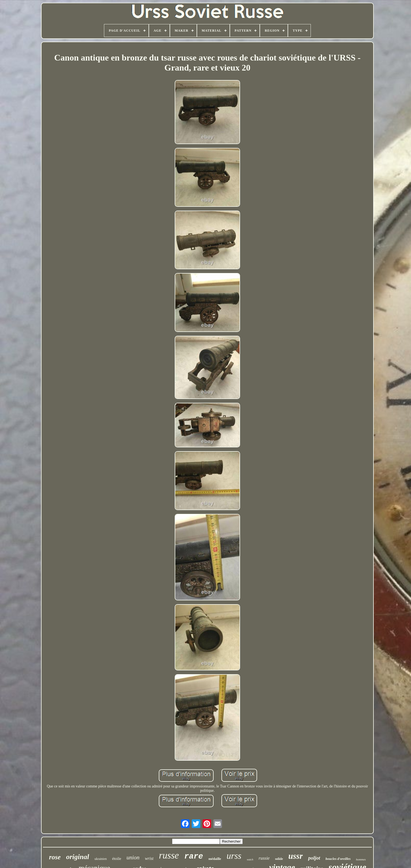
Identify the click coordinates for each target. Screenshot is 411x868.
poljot (314, 858)
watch (250, 859)
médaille (215, 859)
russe (169, 855)
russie (264, 858)
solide (279, 859)
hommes (361, 859)
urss (234, 856)
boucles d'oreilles (338, 859)
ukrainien (101, 859)
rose (55, 857)
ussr (296, 856)
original (78, 857)
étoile (117, 859)
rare (194, 857)
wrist (149, 858)
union (133, 857)
